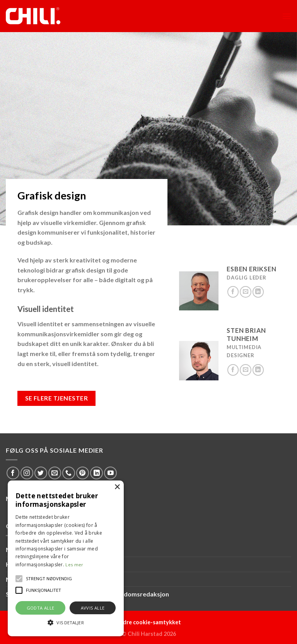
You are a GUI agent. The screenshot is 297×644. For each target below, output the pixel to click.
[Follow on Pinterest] (83, 473)
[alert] (66, 558)
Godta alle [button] (41, 608)
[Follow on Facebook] (233, 292)
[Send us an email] (246, 292)
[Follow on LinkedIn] (258, 292)
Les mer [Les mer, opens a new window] (74, 565)
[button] (19, 579)
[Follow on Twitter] (41, 473)
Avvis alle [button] (93, 608)
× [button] (117, 487)
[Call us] (69, 473)
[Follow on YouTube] (110, 473)
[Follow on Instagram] (27, 473)
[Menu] (287, 16)
